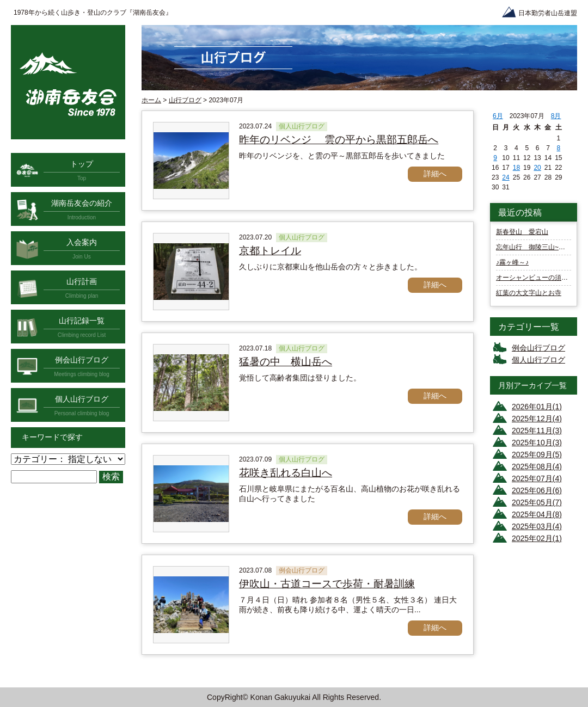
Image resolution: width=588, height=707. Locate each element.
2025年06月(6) (537, 490)
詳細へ (435, 174)
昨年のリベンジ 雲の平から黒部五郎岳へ (339, 140)
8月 (556, 116)
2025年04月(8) (537, 514)
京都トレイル (270, 251)
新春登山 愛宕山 (522, 232)
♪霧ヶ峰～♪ (512, 262)
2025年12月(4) (537, 419)
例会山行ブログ (538, 348)
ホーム (151, 100)
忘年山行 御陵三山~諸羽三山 (540, 247)
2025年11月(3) (537, 431)
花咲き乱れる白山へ (286, 473)
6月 (498, 116)
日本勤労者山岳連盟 (548, 13)
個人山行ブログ (538, 360)
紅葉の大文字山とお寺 (529, 293)
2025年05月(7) (537, 502)
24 (506, 177)
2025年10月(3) (537, 442)
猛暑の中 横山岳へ (286, 362)
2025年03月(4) (537, 526)
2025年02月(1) (537, 538)
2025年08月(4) (537, 466)
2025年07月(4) (537, 478)
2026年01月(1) (537, 407)
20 (537, 168)
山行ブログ (185, 100)
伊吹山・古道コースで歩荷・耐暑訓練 (327, 584)
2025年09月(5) (537, 454)
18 (516, 168)
